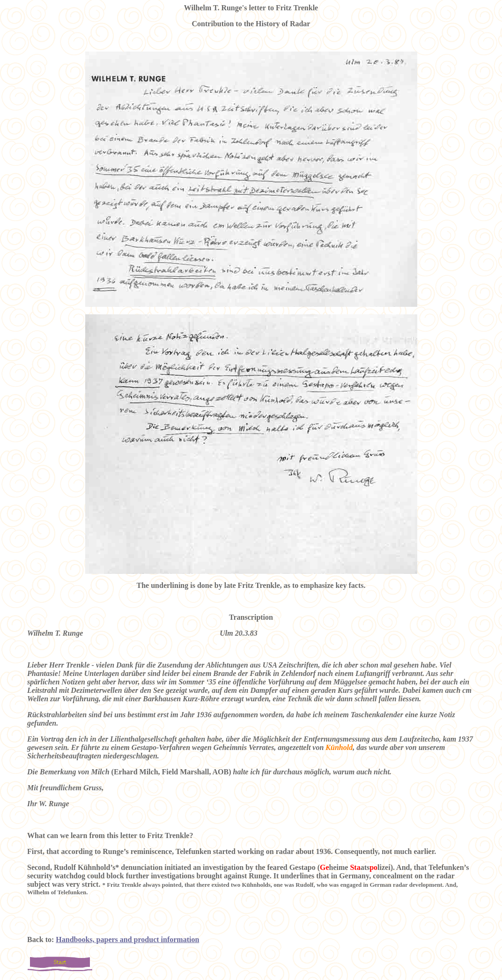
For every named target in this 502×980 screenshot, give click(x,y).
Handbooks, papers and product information (127, 939)
